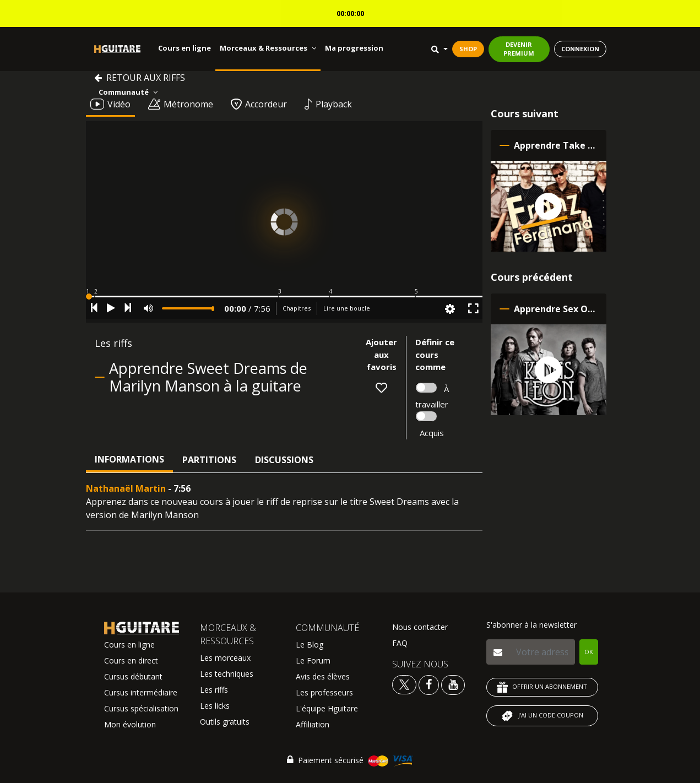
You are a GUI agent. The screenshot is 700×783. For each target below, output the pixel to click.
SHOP (468, 49)
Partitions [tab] (209, 460)
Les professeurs (324, 692)
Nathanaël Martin (126, 488)
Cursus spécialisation (141, 708)
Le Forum (313, 660)
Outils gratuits (225, 722)
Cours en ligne (185, 48)
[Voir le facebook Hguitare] (429, 684)
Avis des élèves (323, 676)
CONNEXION (580, 49)
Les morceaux (225, 658)
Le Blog (310, 645)
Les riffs (214, 690)
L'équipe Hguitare (327, 708)
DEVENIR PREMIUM (519, 49)
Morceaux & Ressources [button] (268, 48)
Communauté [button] (128, 92)
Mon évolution (130, 724)
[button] (284, 297)
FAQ (400, 643)
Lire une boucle (347, 308)
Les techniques (227, 674)
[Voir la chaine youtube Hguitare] (453, 684)
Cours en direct (131, 660)
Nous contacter (420, 627)
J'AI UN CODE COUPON (542, 716)
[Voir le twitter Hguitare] (405, 684)
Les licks (215, 706)
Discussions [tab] (284, 460)
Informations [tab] (129, 459)
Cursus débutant (133, 676)
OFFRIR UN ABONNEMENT (542, 687)
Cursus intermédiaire (141, 692)
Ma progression (354, 48)
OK (589, 652)
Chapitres (297, 308)
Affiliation (313, 724)
